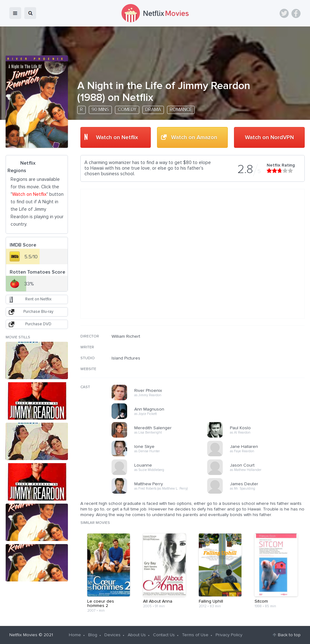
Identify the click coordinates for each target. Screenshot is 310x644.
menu (15, 13)
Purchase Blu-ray (38, 312)
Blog (93, 635)
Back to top (289, 635)
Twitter (284, 13)
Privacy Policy (229, 635)
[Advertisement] (258, 374)
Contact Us (164, 635)
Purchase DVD (38, 324)
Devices (112, 635)
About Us (137, 635)
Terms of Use (195, 635)
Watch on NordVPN (269, 138)
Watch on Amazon (194, 138)
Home (75, 635)
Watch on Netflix (117, 138)
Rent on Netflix (38, 299)
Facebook (296, 13)
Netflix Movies (23, 635)
